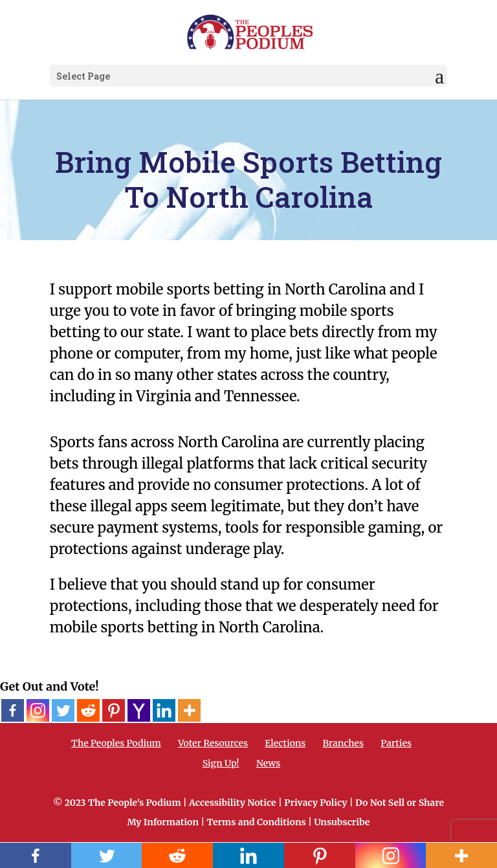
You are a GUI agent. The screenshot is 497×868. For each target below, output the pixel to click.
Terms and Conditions (256, 822)
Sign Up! (221, 763)
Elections (285, 743)
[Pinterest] (114, 710)
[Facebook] (13, 710)
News (268, 763)
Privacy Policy (315, 803)
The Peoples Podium (116, 743)
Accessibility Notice (233, 803)
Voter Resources (213, 743)
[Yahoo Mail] (139, 710)
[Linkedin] (164, 710)
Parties (396, 743)
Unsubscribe (342, 822)
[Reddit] (88, 710)
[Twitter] (63, 710)
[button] (439, 76)
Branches (343, 743)
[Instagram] (38, 710)
